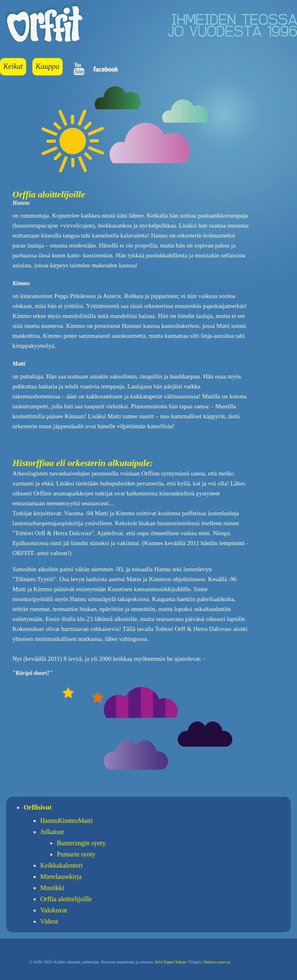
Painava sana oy (217, 962)
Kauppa (47, 66)
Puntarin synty (76, 854)
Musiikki (52, 888)
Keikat (13, 66)
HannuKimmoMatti (66, 821)
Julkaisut (52, 832)
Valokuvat (54, 910)
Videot (49, 921)
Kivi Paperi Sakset (170, 962)
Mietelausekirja (61, 877)
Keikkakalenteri (61, 865)
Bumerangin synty (81, 843)
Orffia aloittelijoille (66, 899)
